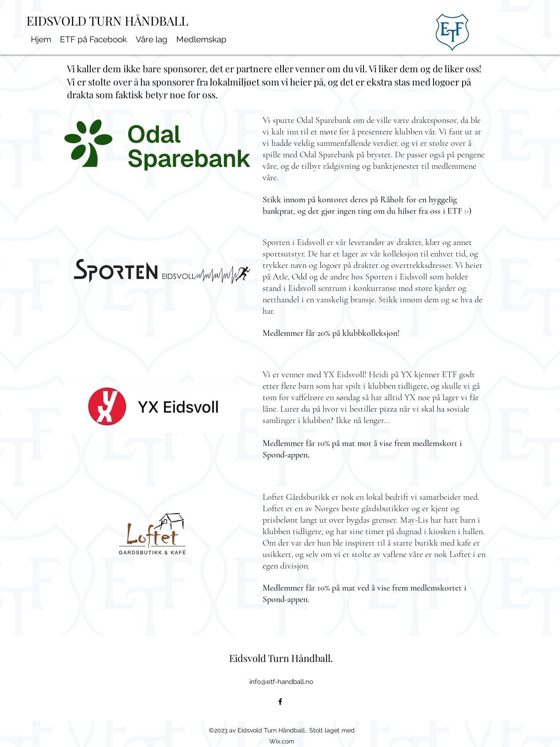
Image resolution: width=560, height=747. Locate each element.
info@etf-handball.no (281, 682)
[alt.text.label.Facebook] (280, 702)
